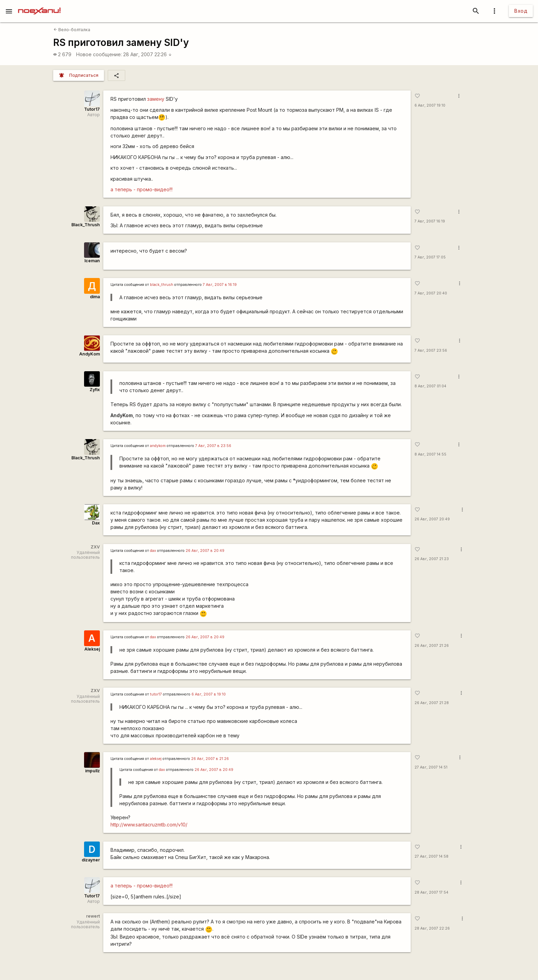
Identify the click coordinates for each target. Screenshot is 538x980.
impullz (92, 771)
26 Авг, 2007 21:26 (432, 646)
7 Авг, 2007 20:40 (431, 293)
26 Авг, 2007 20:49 (432, 519)
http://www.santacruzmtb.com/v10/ (149, 825)
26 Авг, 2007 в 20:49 (205, 551)
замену (156, 99)
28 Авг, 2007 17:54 (431, 892)
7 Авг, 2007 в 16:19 (220, 285)
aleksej (156, 759)
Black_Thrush (86, 225)
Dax (96, 523)
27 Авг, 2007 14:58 (431, 856)
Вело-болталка (72, 30)
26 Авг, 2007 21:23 (432, 559)
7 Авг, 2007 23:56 (431, 350)
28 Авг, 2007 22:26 (148, 54)
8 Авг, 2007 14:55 (430, 454)
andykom (158, 446)
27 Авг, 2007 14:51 (431, 767)
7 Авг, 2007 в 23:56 (213, 446)
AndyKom (90, 354)
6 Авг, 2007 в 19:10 (209, 694)
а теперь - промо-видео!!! (142, 189)
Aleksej (92, 649)
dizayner (91, 860)
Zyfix (95, 390)
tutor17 (156, 694)
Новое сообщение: (99, 54)
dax (153, 551)
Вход (521, 11)
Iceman (92, 261)
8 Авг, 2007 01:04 (430, 386)
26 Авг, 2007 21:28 (432, 703)
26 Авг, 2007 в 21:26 (210, 759)
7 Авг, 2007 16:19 (430, 221)
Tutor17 (92, 109)
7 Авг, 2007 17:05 (430, 257)
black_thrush (162, 285)
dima (95, 297)
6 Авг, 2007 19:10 (430, 105)
